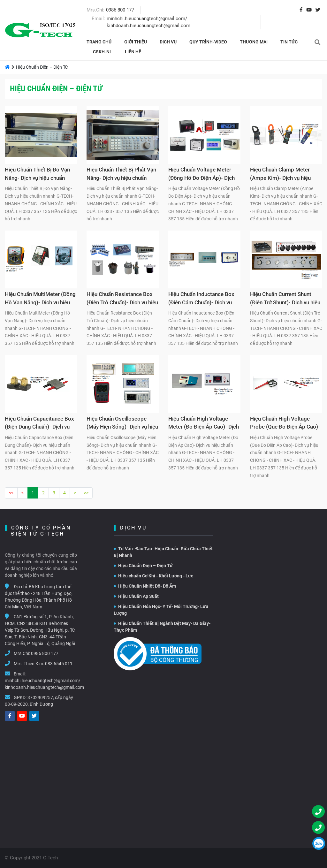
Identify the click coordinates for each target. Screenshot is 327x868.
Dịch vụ (168, 42)
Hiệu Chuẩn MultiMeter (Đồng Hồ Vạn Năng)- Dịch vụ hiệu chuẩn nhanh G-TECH (40, 299)
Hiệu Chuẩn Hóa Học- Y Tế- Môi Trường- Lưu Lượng (161, 610)
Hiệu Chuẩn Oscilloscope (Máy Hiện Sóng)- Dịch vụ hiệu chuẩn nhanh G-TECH (122, 424)
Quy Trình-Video (208, 42)
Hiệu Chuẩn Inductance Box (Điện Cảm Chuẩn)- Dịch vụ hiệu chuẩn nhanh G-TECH (201, 299)
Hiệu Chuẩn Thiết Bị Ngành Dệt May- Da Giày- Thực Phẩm (162, 627)
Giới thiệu (136, 42)
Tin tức (289, 42)
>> (86, 493)
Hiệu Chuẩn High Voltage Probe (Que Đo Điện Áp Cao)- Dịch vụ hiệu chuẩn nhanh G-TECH (285, 424)
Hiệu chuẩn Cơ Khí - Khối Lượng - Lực (153, 576)
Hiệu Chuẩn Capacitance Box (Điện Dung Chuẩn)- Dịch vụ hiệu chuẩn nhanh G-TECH (39, 424)
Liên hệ (133, 52)
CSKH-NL (103, 52)
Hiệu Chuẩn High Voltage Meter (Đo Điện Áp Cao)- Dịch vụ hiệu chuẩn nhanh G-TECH (204, 424)
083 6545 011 (59, 664)
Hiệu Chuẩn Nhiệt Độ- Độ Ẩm (145, 586)
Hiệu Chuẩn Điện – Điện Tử (143, 566)
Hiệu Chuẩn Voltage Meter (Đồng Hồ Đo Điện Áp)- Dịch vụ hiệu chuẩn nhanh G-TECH (203, 175)
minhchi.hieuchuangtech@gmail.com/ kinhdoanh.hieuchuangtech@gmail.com (44, 684)
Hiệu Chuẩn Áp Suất (136, 596)
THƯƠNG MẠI (254, 42)
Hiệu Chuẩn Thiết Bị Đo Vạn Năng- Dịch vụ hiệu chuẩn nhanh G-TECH (37, 175)
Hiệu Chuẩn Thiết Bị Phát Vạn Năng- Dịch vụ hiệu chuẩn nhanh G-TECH (121, 175)
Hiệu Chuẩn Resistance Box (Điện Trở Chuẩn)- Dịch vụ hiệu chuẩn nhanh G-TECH (122, 299)
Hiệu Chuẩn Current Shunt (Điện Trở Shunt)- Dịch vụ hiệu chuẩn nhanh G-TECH (285, 299)
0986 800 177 (120, 10)
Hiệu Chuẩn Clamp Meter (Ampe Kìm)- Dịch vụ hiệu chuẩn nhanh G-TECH (280, 175)
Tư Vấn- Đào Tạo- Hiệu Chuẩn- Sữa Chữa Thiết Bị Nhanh (163, 552)
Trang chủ (99, 42)
